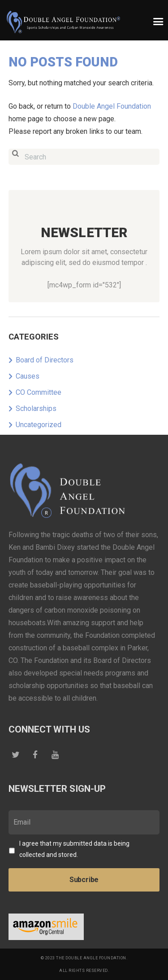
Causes (28, 376)
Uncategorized (39, 425)
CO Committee (39, 392)
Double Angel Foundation (112, 106)
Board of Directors (45, 360)
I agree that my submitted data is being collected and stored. (74, 849)
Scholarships (36, 408)
